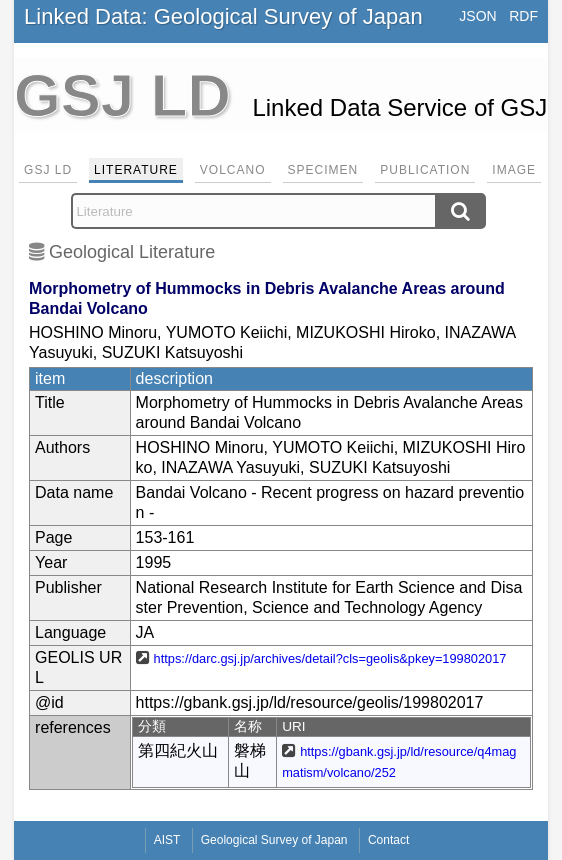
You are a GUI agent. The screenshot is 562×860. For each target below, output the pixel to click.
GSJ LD (48, 170)
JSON (477, 16)
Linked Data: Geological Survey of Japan (223, 16)
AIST (167, 840)
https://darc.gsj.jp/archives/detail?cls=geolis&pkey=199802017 (330, 658)
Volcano (233, 170)
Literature (136, 170)
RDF (523, 16)
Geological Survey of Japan (274, 840)
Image (514, 170)
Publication (425, 170)
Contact (388, 840)
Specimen (323, 170)
